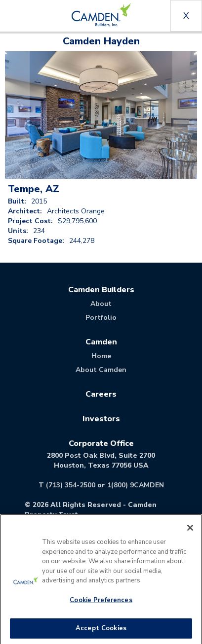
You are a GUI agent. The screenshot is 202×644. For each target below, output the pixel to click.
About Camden (101, 370)
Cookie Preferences (101, 603)
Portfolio (101, 318)
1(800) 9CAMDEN (136, 485)
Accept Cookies (101, 631)
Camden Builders (101, 290)
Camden (101, 342)
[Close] (190, 531)
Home (101, 356)
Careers (101, 394)
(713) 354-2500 (71, 485)
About (101, 304)
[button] (17, 115)
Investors (101, 419)
